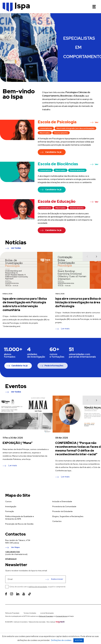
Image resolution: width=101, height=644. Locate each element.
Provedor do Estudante (62, 518)
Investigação (11, 513)
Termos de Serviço (62, 616)
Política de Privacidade (12, 613)
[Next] (96, 267)
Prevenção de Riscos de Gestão (19, 531)
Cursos (8, 508)
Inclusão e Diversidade (62, 508)
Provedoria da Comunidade (64, 513)
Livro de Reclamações (47, 613)
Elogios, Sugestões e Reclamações (68, 523)
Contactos (57, 528)
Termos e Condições (30, 613)
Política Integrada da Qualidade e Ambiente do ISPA (20, 524)
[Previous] (87, 267)
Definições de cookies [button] (61, 640)
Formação (10, 518)
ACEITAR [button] (79, 640)
